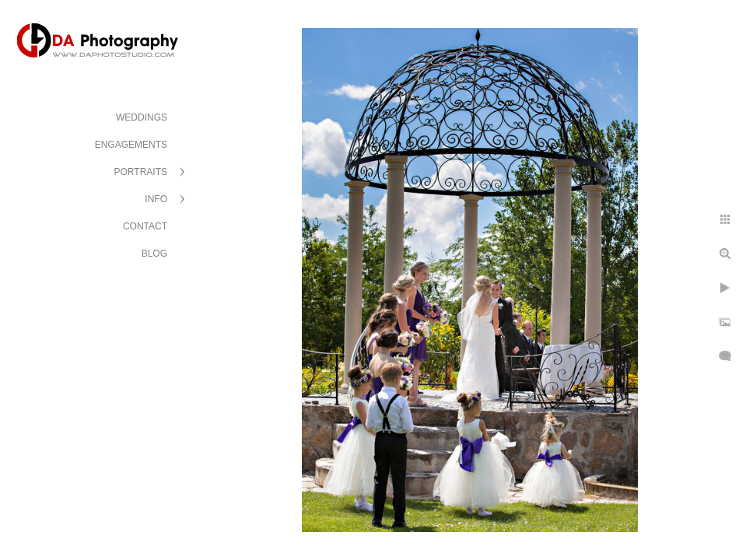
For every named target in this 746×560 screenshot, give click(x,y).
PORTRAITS (141, 172)
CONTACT (145, 226)
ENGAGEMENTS (131, 145)
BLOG (154, 254)
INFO (156, 199)
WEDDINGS (142, 117)
